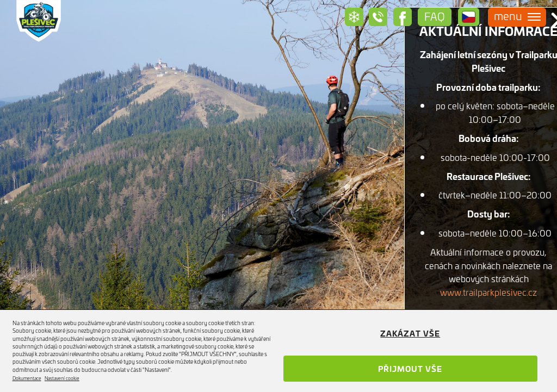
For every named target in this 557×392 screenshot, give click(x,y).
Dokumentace (27, 378)
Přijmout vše (410, 368)
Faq (435, 16)
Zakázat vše (410, 333)
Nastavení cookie (62, 378)
